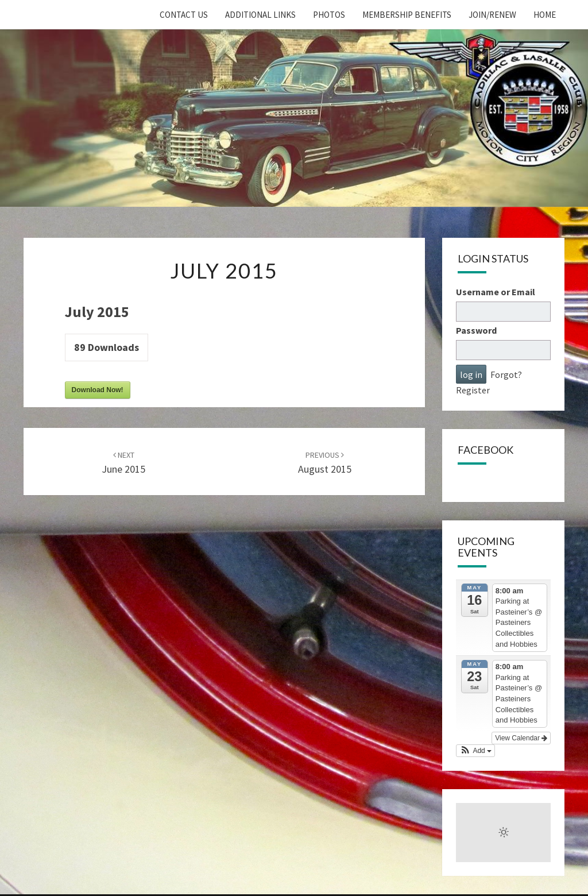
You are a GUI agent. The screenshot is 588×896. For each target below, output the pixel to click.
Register (473, 390)
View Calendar (521, 738)
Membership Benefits (407, 15)
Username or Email (496, 292)
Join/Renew (492, 15)
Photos (329, 15)
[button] (475, 751)
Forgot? (506, 374)
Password (476, 330)
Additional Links (260, 15)
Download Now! (98, 390)
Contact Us (184, 15)
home (545, 15)
